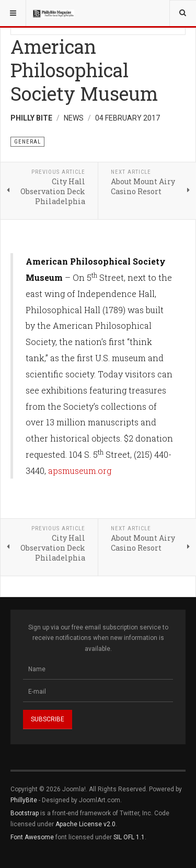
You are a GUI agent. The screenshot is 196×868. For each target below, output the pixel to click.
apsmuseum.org (80, 471)
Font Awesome (32, 837)
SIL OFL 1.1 (129, 837)
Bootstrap (25, 813)
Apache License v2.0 (85, 824)
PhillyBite (24, 800)
